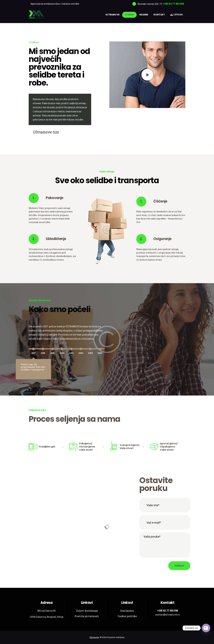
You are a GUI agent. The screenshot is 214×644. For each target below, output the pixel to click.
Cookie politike (127, 616)
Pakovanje (54, 198)
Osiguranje (162, 239)
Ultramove (94, 637)
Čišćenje (160, 201)
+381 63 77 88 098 (168, 611)
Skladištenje (56, 239)
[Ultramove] (107, 527)
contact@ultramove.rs (168, 615)
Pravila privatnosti (87, 616)
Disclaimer (127, 611)
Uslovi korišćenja (87, 611)
